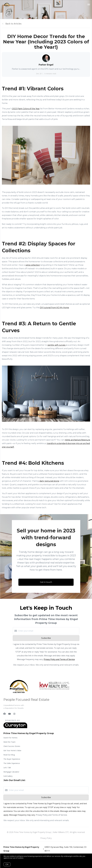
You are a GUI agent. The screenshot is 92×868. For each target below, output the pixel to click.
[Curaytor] (15, 728)
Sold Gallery (8, 776)
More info (28, 858)
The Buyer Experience (12, 759)
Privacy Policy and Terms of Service (59, 659)
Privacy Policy (46, 838)
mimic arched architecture (77, 440)
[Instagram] (14, 714)
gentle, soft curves (57, 345)
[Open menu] (89, 5)
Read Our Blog (9, 755)
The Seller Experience (12, 763)
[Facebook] (5, 714)
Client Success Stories (12, 746)
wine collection (33, 265)
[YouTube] (9, 714)
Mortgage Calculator (11, 772)
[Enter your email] (48, 631)
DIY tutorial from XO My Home (54, 308)
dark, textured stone (49, 481)
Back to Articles (13, 24)
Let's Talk (7, 768)
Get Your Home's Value (12, 750)
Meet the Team (9, 742)
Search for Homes (10, 738)
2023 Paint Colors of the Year (26, 109)
